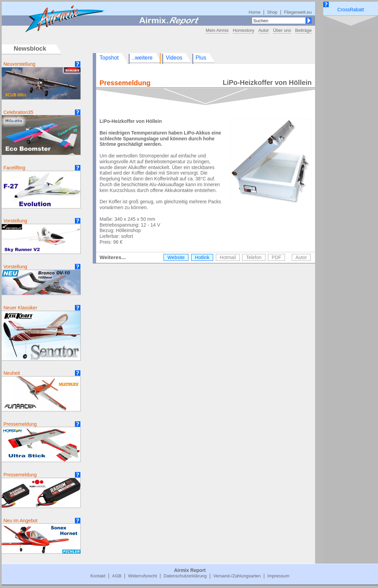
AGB (116, 576)
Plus (201, 58)
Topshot (109, 58)
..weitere (142, 58)
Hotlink (202, 257)
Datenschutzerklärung (185, 576)
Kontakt (98, 576)
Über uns (282, 30)
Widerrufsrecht (142, 576)
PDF (276, 257)
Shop (272, 12)
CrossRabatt (351, 10)
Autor (264, 30)
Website (176, 257)
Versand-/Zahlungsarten (237, 576)
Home (255, 12)
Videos (174, 58)
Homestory (243, 30)
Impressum (278, 576)
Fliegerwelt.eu (298, 12)
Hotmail (228, 257)
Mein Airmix (217, 30)
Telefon (254, 257)
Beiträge (303, 30)
